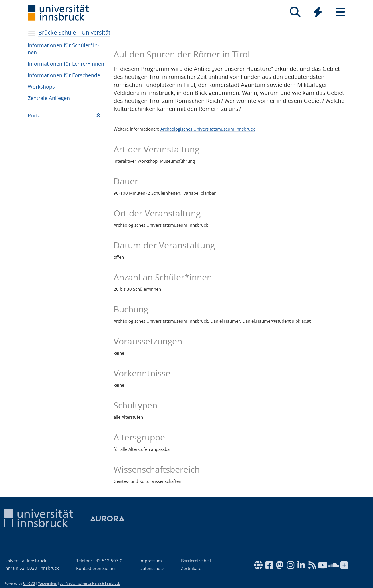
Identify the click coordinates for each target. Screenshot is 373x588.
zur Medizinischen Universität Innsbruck (90, 583)
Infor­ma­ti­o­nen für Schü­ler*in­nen (64, 49)
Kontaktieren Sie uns (96, 568)
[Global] (318, 13)
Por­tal (35, 115)
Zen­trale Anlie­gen (49, 98)
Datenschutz (152, 568)
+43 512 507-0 (108, 561)
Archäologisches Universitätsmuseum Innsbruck (208, 129)
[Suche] (295, 12)
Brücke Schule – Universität (74, 32)
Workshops (41, 87)
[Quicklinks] (318, 12)
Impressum (151, 561)
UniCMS (29, 583)
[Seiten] (340, 12)
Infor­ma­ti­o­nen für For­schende (64, 75)
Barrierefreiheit (196, 561)
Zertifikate (191, 568)
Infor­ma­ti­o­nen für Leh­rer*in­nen (66, 64)
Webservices (47, 583)
